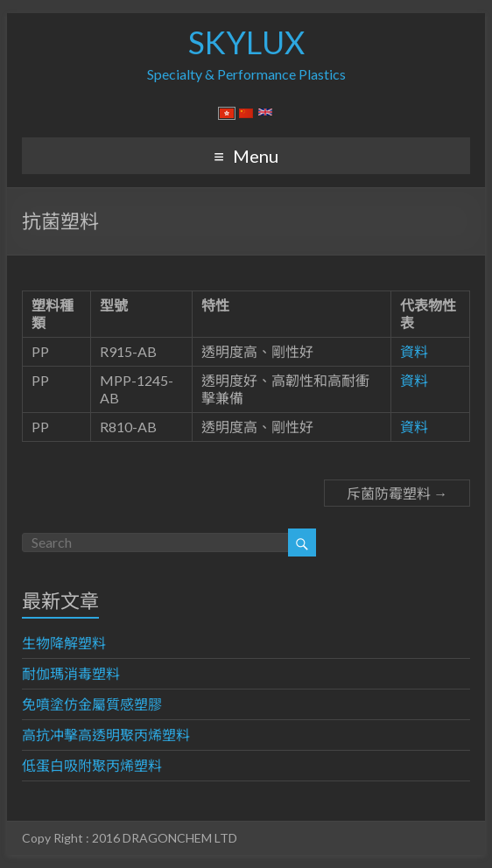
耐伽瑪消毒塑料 (71, 673)
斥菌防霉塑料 (397, 493)
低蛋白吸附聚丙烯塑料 (92, 765)
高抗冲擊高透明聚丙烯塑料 (106, 735)
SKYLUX (246, 42)
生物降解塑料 (64, 643)
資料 (414, 351)
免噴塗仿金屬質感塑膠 (92, 704)
